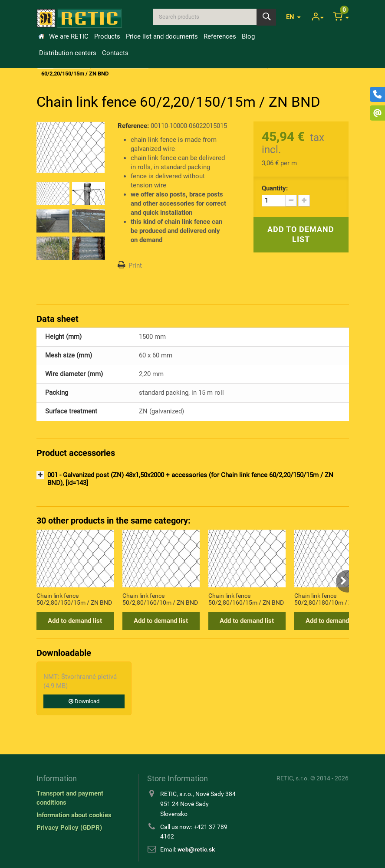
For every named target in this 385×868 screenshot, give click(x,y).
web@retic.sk (196, 849)
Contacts (115, 53)
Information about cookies (74, 815)
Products (107, 36)
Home (41, 36)
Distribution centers (68, 53)
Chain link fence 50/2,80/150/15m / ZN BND (74, 599)
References (220, 36)
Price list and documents (162, 36)
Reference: (133, 126)
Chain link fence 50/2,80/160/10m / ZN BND (160, 599)
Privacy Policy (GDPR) (69, 828)
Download (84, 701)
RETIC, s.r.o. (293, 778)
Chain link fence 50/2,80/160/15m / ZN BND (246, 599)
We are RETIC (69, 36)
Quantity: (275, 188)
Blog (248, 36)
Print (135, 265)
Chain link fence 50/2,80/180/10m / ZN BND (332, 599)
